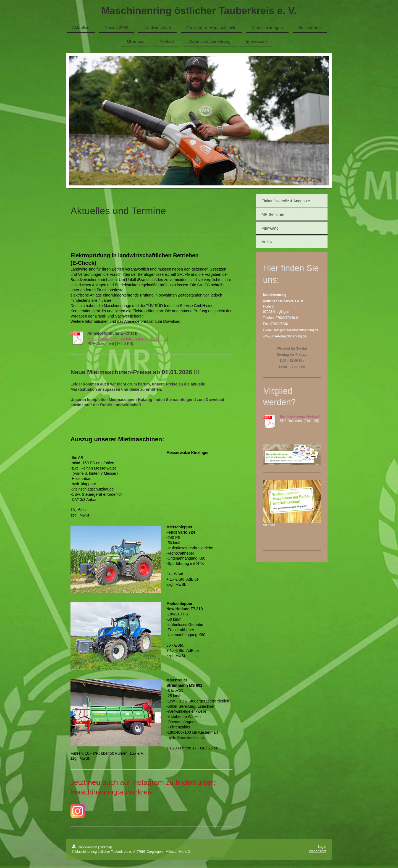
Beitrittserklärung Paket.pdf (300, 416)
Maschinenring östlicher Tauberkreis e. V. (199, 11)
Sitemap (106, 847)
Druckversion (85, 847)
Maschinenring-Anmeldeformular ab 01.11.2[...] (128, 339)
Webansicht (318, 851)
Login (322, 847)
